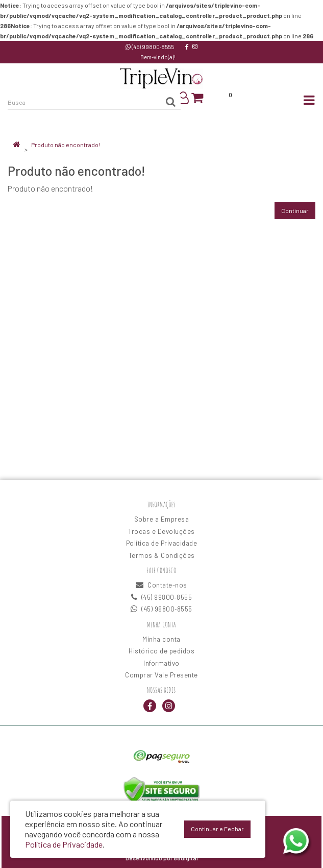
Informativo (161, 663)
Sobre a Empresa (162, 519)
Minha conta (161, 639)
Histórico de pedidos (161, 651)
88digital (186, 858)
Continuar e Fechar (217, 829)
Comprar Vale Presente (161, 675)
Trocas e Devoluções (161, 531)
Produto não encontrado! (66, 145)
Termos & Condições (162, 555)
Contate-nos (161, 585)
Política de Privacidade (162, 543)
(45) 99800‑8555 (150, 47)
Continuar (295, 210)
